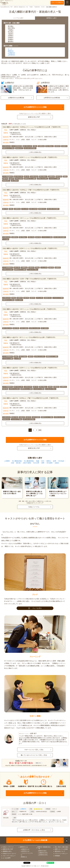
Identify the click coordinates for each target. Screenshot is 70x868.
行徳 (12, 463)
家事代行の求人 (43, 851)
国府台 (49, 461)
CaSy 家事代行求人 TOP (6, 7)
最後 (40, 430)
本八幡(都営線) (29, 461)
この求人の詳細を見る (35, 152)
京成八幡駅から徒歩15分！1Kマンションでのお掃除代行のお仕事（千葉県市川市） (30, 218)
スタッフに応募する (57, 3)
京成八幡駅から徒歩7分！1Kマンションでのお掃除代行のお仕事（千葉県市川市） (29, 337)
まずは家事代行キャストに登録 (35, 107)
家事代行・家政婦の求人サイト (7, 3)
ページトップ (67, 841)
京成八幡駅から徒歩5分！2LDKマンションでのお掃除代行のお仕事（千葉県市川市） (30, 248)
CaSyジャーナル (34, 507)
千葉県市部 (37, 7)
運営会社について (60, 851)
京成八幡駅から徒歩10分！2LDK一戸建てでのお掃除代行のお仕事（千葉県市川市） (30, 279)
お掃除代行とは (25, 849)
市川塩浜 (61, 461)
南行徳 (18, 463)
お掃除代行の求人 (43, 853)
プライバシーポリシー (61, 854)
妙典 (55, 461)
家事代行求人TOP (34, 117)
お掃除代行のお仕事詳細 (16, 98)
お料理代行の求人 (43, 855)
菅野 (43, 463)
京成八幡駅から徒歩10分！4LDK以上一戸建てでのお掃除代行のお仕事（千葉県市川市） (31, 190)
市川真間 (49, 463)
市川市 (43, 7)
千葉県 (31, 7)
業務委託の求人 (7, 851)
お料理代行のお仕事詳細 (52, 98)
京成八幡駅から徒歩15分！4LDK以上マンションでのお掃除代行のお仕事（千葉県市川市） (32, 127)
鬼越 (38, 461)
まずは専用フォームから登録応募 (35, 840)
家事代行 (11, 51)
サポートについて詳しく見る (34, 750)
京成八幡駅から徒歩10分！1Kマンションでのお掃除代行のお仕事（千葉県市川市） (30, 309)
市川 (43, 461)
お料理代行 (11, 55)
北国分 (57, 463)
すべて (10, 49)
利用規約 (57, 856)
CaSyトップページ (8, 847)
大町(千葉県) (27, 463)
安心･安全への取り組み (62, 847)
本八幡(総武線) (17, 461)
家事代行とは (24, 847)
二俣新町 (7, 461)
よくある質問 (7, 858)
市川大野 (36, 463)
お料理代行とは (25, 851)
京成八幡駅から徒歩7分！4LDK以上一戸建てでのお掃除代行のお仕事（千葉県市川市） (31, 398)
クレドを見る (35, 608)
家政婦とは (24, 857)
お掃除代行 (11, 53)
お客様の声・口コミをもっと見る (34, 830)
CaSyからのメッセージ (9, 854)
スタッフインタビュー (9, 856)
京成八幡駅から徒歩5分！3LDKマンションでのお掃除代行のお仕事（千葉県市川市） (30, 157)
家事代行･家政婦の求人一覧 (21, 7)
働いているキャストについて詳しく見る (34, 755)
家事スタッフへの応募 (61, 849)
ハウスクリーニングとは (27, 854)
